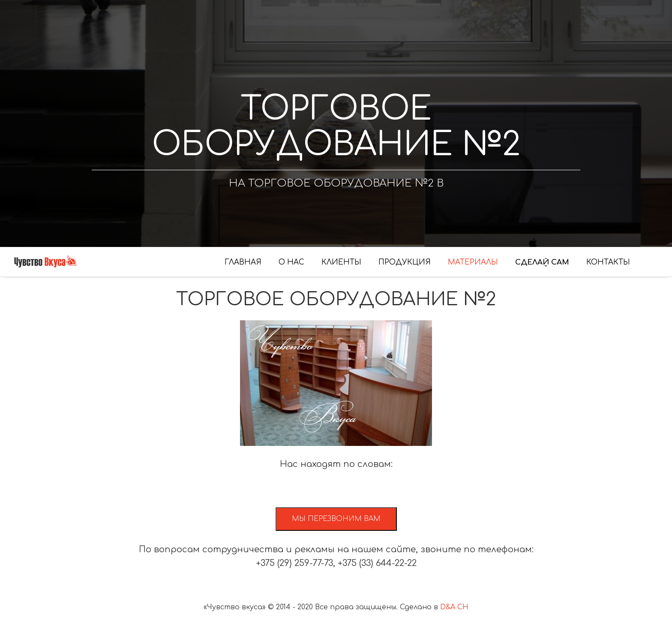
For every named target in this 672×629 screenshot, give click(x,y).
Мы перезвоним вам (336, 519)
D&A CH (454, 607)
